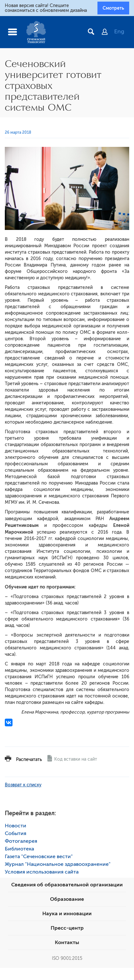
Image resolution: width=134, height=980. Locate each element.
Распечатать (29, 760)
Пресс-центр (67, 928)
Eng (119, 31)
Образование (67, 899)
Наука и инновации (67, 914)
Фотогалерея (21, 841)
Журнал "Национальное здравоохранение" (58, 864)
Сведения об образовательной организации (67, 885)
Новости (16, 826)
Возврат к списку (23, 785)
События (16, 833)
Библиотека (19, 849)
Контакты (67, 942)
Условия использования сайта (42, 872)
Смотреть (113, 8)
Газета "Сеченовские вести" (39, 857)
